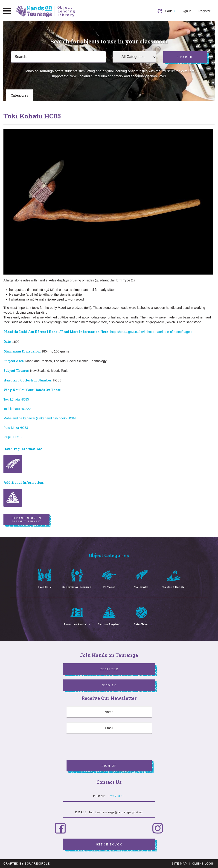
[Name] (109, 712)
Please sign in (26, 520)
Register (204, 11)
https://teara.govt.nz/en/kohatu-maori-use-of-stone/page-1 (151, 332)
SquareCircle (37, 864)
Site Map (179, 864)
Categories (19, 95)
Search (185, 57)
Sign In (186, 11)
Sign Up (109, 766)
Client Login (203, 864)
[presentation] (102, 748)
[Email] (109, 728)
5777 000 (116, 796)
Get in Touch (109, 844)
